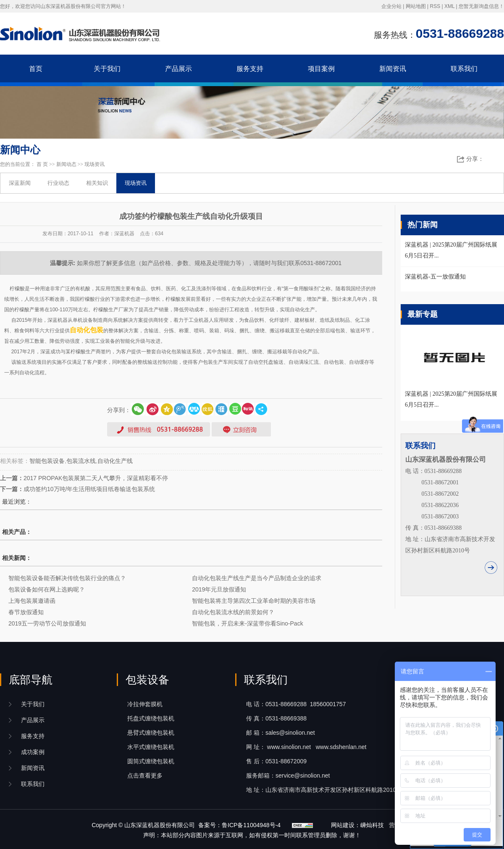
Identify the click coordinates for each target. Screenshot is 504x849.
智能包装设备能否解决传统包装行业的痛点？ (67, 578)
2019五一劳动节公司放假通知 (47, 623)
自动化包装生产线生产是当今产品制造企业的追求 (257, 578)
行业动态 (58, 183)
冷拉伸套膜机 (145, 704)
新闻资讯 (393, 69)
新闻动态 (66, 164)
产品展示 (178, 69)
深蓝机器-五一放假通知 (435, 277)
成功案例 (33, 752)
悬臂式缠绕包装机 (151, 733)
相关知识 (97, 183)
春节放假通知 (26, 612)
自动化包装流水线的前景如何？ (233, 612)
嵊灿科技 (372, 825)
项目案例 (321, 69)
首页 (36, 69)
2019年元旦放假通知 (219, 589)
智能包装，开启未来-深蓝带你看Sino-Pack (247, 623)
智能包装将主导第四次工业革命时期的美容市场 (254, 601)
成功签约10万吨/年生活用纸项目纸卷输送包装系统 (89, 489)
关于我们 (107, 69)
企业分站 (391, 6)
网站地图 (416, 6)
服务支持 (250, 69)
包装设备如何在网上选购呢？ (47, 589)
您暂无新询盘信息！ (481, 6)
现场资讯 (94, 164)
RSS (435, 6)
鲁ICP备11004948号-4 (251, 825)
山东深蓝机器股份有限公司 (160, 825)
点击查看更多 (145, 775)
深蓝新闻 (20, 183)
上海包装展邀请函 (32, 601)
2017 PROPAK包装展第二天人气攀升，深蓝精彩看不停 (96, 478)
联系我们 (464, 69)
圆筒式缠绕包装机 (151, 761)
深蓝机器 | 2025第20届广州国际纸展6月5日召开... (451, 399)
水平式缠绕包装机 (151, 747)
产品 (33, 720)
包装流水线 (81, 461)
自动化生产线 (115, 461)
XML (449, 6)
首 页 (42, 164)
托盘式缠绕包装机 (151, 718)
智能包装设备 (47, 461)
